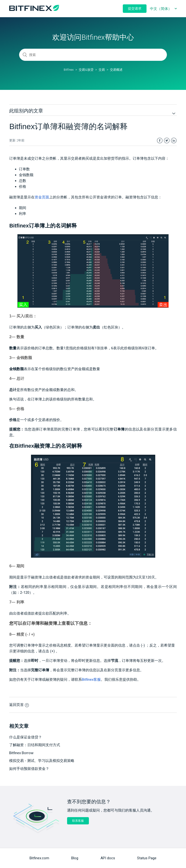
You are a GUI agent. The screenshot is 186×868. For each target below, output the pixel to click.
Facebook (160, 141)
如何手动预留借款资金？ (29, 769)
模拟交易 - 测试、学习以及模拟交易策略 (42, 761)
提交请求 (135, 8)
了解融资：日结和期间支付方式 (35, 745)
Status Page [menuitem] (147, 858)
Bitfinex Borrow (21, 753)
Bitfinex (69, 70)
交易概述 (116, 70)
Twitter (167, 141)
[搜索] (93, 55)
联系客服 (78, 821)
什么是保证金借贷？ (26, 737)
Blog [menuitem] (75, 858)
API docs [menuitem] (108, 858)
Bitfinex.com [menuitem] (39, 858)
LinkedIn (174, 141)
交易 (102, 70)
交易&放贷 (86, 70)
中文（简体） (161, 9)
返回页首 (19, 705)
